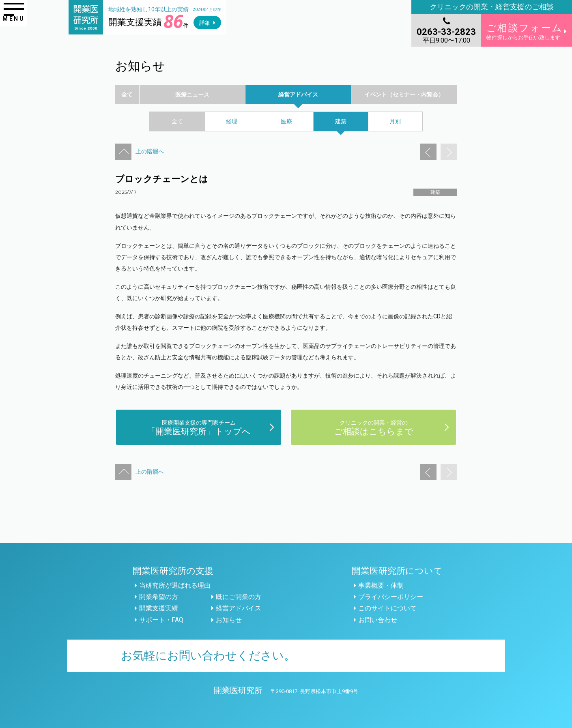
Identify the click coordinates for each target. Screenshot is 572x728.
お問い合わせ (378, 620)
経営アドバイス (239, 608)
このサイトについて (387, 608)
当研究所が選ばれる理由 (175, 585)
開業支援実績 (159, 608)
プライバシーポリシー (391, 597)
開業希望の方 (159, 597)
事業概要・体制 (381, 585)
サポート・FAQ (161, 620)
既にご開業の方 (239, 597)
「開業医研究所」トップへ (199, 427)
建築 (435, 192)
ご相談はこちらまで (374, 427)
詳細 (205, 23)
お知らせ (229, 620)
